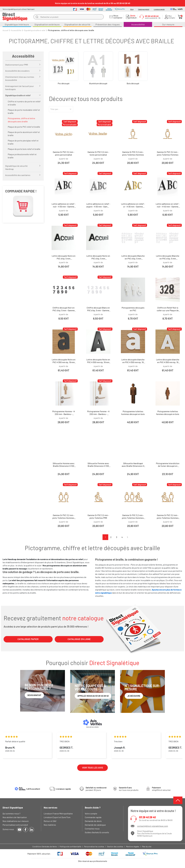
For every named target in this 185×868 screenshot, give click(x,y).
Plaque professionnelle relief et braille (22, 156)
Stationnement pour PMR (17, 65)
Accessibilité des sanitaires (18, 175)
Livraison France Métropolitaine (58, 813)
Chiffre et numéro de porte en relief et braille (24, 103)
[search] (37, 17)
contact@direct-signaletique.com (153, 826)
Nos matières (50, 825)
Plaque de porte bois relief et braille (24, 149)
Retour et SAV (50, 821)
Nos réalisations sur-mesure (16, 821)
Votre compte (91, 813)
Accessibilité (23, 56)
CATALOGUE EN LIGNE (79, 639)
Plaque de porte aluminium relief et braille (24, 134)
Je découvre (134, 696)
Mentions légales (133, 846)
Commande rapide (93, 817)
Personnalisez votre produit (15, 825)
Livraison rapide (159, 9)
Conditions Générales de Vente (45, 846)
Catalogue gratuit (144, 9)
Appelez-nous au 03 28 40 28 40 (93, 696)
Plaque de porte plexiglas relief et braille (23, 142)
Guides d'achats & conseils (97, 832)
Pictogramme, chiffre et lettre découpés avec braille (21, 120)
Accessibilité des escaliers (17, 71)
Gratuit (133, 17)
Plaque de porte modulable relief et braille (24, 111)
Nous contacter (118, 17)
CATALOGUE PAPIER (28, 639)
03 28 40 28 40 (147, 817)
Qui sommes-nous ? (11, 813)
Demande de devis (93, 821)
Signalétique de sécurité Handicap (16, 167)
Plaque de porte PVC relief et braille (24, 127)
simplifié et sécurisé (161, 789)
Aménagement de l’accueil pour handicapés (20, 88)
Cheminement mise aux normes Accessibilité (20, 78)
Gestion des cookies (115, 846)
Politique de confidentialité (70, 846)
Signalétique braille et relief (18, 95)
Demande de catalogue (95, 825)
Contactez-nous (92, 829)
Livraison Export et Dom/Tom (57, 817)
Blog (132, 9)
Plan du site (147, 846)
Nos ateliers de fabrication (15, 817)
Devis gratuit (34, 695)
